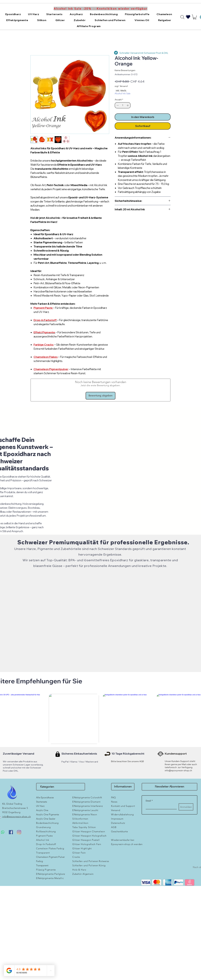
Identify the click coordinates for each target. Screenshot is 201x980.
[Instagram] (19, 832)
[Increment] (128, 105)
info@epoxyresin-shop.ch (178, 770)
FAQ (113, 797)
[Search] (182, 17)
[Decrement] (117, 105)
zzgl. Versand (121, 86)
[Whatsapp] (3, 832)
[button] (13, 14)
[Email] (160, 806)
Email (149, 801)
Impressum (117, 819)
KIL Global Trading (12, 804)
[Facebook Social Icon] (11, 832)
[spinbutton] (123, 105)
